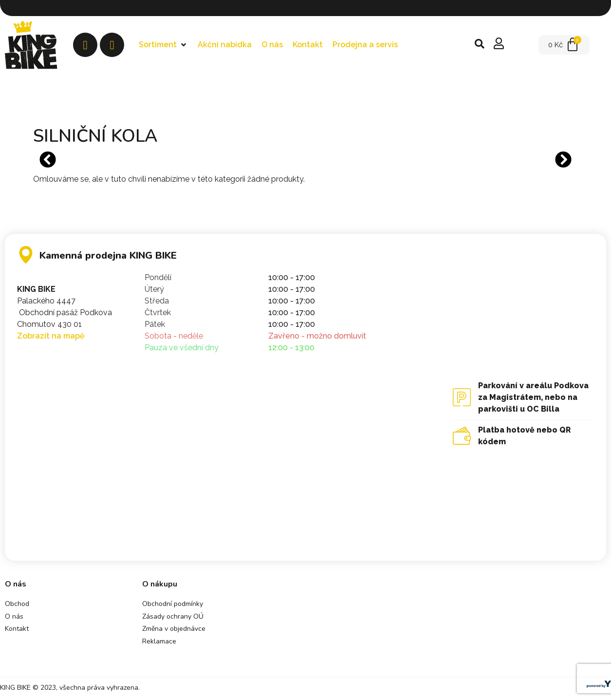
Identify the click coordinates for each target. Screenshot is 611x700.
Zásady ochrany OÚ (173, 616)
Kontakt (17, 629)
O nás (14, 616)
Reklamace (159, 641)
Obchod (17, 604)
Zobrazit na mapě (51, 336)
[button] (163, 45)
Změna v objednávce (174, 629)
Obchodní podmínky (173, 604)
